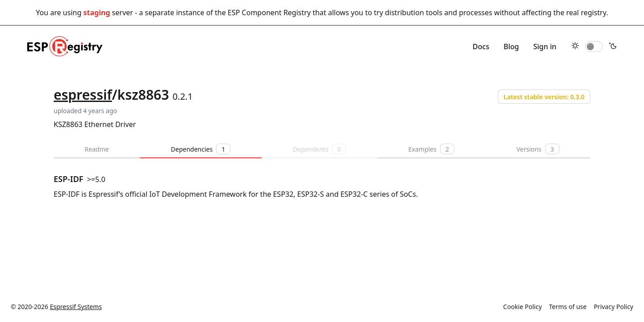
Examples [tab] (431, 149)
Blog (511, 47)
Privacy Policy (614, 307)
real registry (586, 13)
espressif (83, 95)
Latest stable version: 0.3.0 (544, 97)
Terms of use (568, 307)
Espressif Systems (76, 307)
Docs (481, 47)
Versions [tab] (538, 149)
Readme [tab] (97, 149)
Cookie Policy (522, 307)
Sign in (545, 47)
